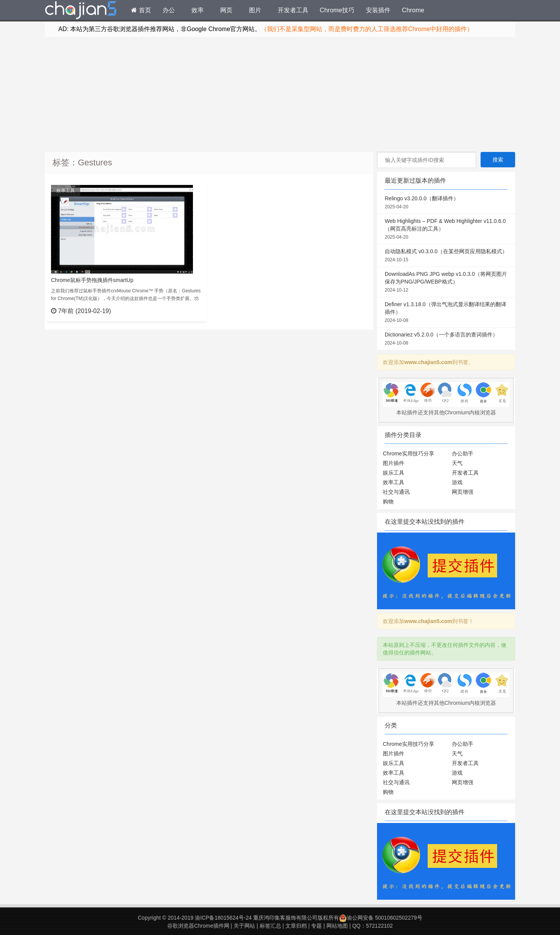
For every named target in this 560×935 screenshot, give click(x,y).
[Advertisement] (280, 94)
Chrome (413, 10)
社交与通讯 (396, 492)
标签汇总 (270, 926)
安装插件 (378, 10)
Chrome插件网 (81, 11)
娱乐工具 (394, 473)
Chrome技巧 (337, 10)
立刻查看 (187, 311)
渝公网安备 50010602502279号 (381, 918)
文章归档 (296, 926)
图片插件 (394, 463)
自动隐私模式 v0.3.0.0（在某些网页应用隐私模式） (446, 256)
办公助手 (463, 453)
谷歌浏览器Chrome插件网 (198, 926)
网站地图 (337, 926)
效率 (198, 10)
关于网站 (244, 926)
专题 (316, 926)
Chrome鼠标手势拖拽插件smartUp (92, 280)
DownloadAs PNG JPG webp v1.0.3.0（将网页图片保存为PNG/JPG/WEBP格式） (446, 282)
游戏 (457, 482)
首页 (141, 10)
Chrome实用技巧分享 (408, 453)
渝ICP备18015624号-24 (223, 918)
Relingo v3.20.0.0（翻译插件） (446, 203)
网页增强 (463, 492)
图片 (255, 10)
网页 (226, 10)
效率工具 (66, 191)
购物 (388, 501)
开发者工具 (293, 10)
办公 (169, 10)
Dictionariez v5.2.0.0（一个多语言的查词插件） (446, 339)
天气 (457, 463)
